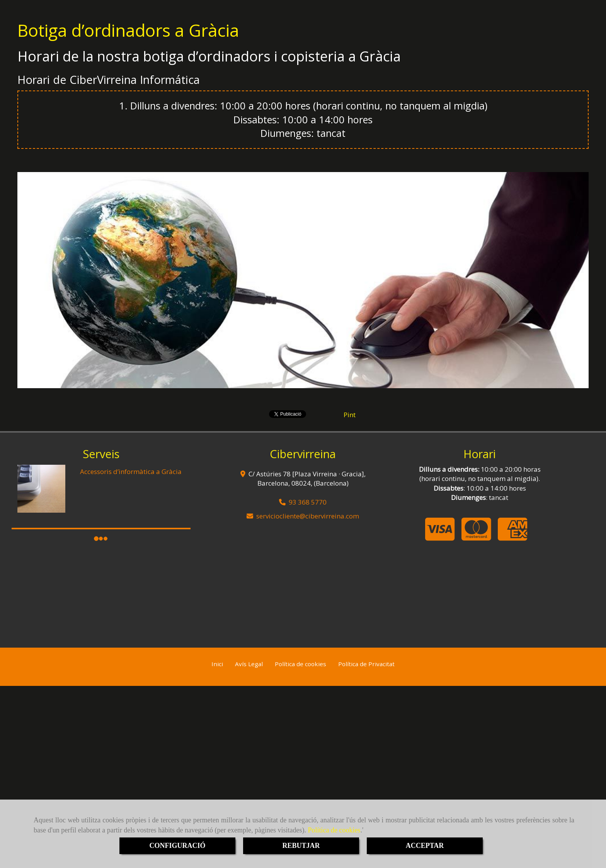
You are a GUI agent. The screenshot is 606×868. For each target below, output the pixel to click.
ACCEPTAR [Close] (425, 846)
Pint (350, 415)
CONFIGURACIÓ (177, 846)
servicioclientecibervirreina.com (308, 516)
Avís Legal (249, 664)
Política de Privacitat (366, 664)
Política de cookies (334, 830)
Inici (217, 664)
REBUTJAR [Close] (301, 846)
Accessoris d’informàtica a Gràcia (131, 472)
